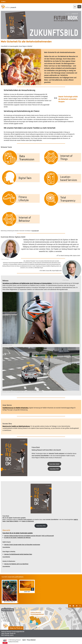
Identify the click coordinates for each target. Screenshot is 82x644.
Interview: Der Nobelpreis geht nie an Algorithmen (16, 564)
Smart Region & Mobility (12, 521)
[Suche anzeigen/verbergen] (79, 7)
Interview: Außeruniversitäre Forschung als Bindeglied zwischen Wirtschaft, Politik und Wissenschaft (29, 536)
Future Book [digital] (54, 464)
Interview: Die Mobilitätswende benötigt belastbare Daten (18, 554)
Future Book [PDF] (54, 469)
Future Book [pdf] (35, 231)
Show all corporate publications (10, 602)
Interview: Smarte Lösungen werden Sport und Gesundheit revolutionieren (22, 545)
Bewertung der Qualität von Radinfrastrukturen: (16, 426)
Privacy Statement (31, 640)
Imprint (24, 640)
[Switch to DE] (75, 7)
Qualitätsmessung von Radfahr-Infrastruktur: (16, 408)
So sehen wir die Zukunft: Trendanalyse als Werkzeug (17, 537)
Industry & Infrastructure (28, 521)
